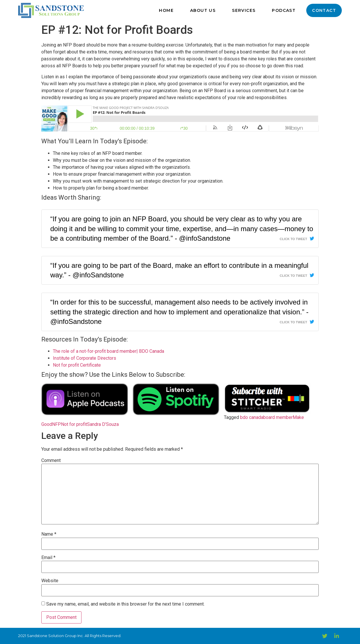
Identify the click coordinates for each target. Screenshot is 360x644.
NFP (56, 424)
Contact (324, 10)
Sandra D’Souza (103, 424)
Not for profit (74, 424)
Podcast (284, 10)
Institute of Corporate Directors (85, 358)
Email (48, 558)
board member (278, 417)
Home (166, 10)
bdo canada (252, 417)
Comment (51, 461)
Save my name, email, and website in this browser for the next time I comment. (125, 604)
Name (49, 534)
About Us (203, 10)
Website (50, 581)
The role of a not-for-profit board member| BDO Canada (108, 351)
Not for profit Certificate (77, 365)
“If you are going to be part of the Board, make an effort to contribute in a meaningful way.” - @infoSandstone (179, 270)
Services (244, 10)
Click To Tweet (293, 239)
